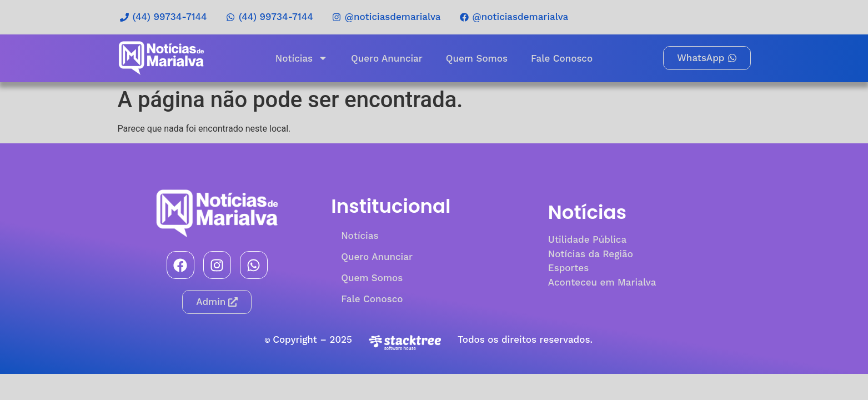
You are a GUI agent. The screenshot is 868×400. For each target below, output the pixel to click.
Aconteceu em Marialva (602, 282)
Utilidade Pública (587, 239)
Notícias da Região (591, 254)
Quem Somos (477, 58)
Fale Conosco (562, 58)
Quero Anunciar (387, 58)
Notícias (302, 58)
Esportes (568, 268)
